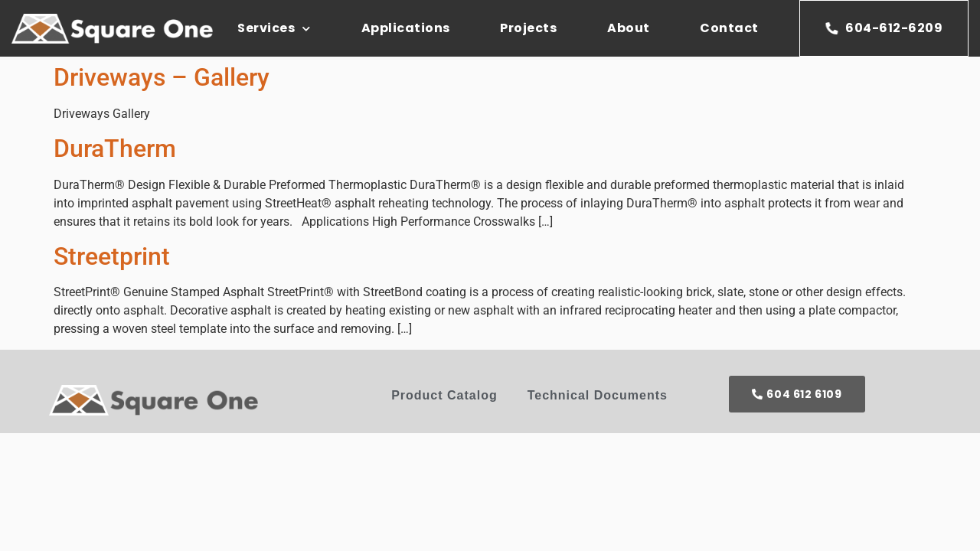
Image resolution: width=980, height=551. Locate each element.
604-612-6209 (884, 28)
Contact (729, 28)
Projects (528, 28)
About (629, 28)
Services (274, 29)
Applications (406, 28)
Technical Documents (598, 395)
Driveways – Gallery (162, 77)
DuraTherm (115, 148)
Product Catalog (444, 395)
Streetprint (112, 256)
